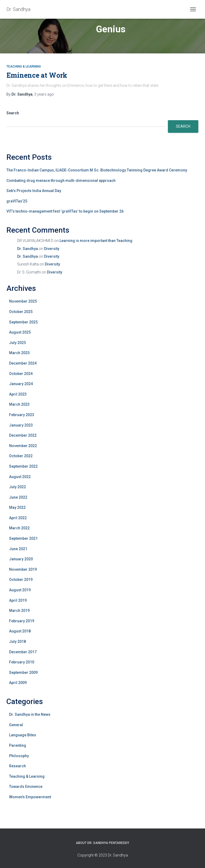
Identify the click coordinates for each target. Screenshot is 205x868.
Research (17, 766)
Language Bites (23, 735)
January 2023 (21, 425)
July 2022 (17, 487)
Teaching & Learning (24, 67)
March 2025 (19, 353)
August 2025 (20, 332)
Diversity (52, 249)
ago (44, 94)
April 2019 (18, 600)
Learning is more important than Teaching (96, 241)
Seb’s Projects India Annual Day (34, 191)
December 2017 (23, 652)
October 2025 (21, 312)
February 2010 (22, 662)
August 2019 (20, 590)
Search (13, 113)
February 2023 (22, 415)
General (16, 725)
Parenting (18, 745)
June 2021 (18, 549)
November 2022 (23, 446)
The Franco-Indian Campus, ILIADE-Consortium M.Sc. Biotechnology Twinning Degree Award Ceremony (97, 170)
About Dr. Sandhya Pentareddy (102, 843)
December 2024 (23, 363)
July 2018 (17, 642)
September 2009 (23, 672)
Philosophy (19, 756)
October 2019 (21, 580)
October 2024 (21, 374)
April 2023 (18, 394)
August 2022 (20, 477)
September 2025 (23, 322)
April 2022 (18, 518)
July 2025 (17, 343)
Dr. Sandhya (27, 249)
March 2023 (19, 404)
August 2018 (20, 631)
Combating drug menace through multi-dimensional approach (61, 181)
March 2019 (19, 611)
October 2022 (21, 456)
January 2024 (21, 384)
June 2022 (18, 497)
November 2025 (23, 301)
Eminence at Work (37, 75)
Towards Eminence (26, 787)
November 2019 (23, 569)
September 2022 (23, 466)
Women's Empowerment (30, 797)
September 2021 (23, 538)
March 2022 (19, 528)
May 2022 (17, 507)
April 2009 (18, 683)
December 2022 (23, 435)
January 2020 (21, 559)
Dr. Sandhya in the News (30, 714)
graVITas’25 (17, 201)
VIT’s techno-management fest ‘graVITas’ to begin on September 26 (65, 211)
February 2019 (22, 621)
